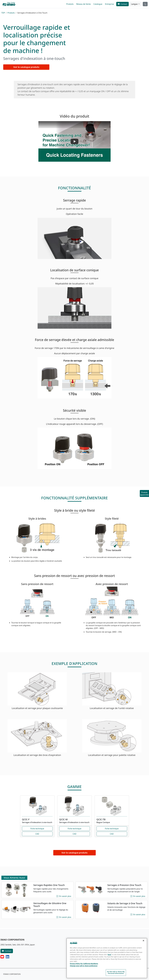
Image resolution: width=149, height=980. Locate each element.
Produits (70, 4)
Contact (124, 4)
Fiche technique (37, 829)
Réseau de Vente (84, 4)
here (109, 955)
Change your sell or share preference (84, 966)
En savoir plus (65, 896)
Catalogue (98, 4)
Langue (135, 4)
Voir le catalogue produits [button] (26, 67)
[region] (107, 958)
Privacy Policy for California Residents (84, 964)
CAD (37, 834)
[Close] (143, 941)
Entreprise (110, 4)
